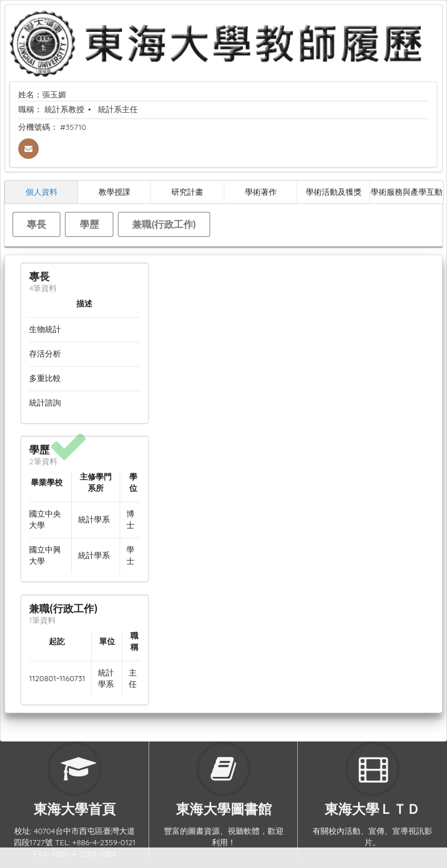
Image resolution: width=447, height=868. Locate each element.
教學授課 (114, 192)
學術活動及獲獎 (334, 192)
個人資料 (42, 192)
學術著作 (261, 192)
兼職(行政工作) (164, 224)
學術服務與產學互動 (407, 192)
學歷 (89, 224)
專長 (36, 224)
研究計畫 (187, 192)
